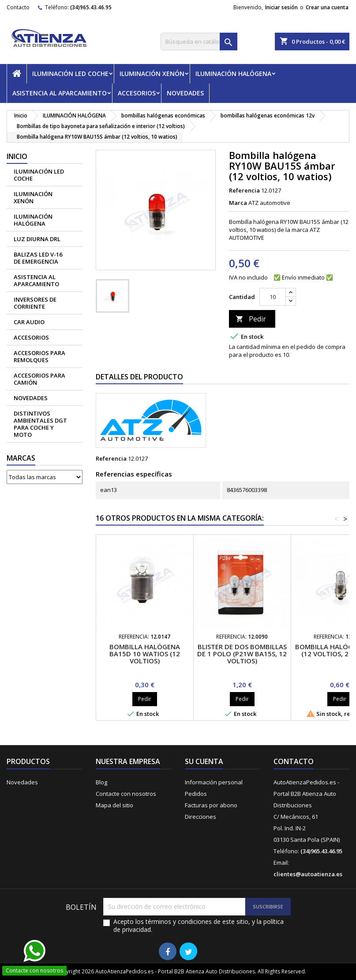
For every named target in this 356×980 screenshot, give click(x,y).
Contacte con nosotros (126, 794)
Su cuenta (204, 761)
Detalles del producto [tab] (139, 377)
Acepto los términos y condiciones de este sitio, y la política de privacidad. (199, 926)
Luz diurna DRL (37, 239)
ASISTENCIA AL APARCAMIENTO (60, 93)
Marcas (21, 458)
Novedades (22, 782)
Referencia (244, 190)
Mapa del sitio (114, 805)
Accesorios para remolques (39, 356)
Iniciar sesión (281, 7)
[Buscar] (199, 42)
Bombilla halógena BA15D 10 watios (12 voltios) (145, 654)
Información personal (214, 782)
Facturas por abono (211, 805)
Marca (238, 203)
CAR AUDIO (29, 322)
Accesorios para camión (39, 379)
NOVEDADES (185, 93)
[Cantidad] (273, 297)
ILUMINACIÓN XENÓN (152, 74)
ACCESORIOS (137, 93)
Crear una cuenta (327, 7)
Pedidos (196, 794)
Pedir (251, 319)
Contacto (18, 7)
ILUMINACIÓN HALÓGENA (233, 74)
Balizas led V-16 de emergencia (38, 258)
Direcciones (200, 817)
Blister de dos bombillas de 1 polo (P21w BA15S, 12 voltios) (242, 654)
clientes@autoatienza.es (308, 874)
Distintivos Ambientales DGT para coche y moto (40, 424)
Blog (101, 782)
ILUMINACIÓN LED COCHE (70, 74)
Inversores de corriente (35, 303)
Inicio (17, 156)
